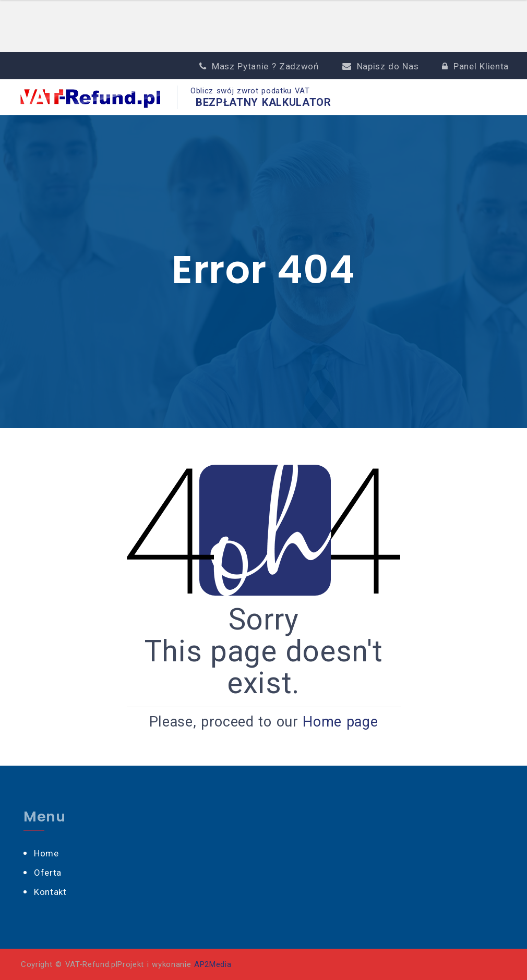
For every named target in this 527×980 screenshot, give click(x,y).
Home (46, 853)
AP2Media (213, 964)
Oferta (48, 873)
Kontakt (50, 892)
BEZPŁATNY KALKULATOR (263, 102)
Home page (340, 722)
